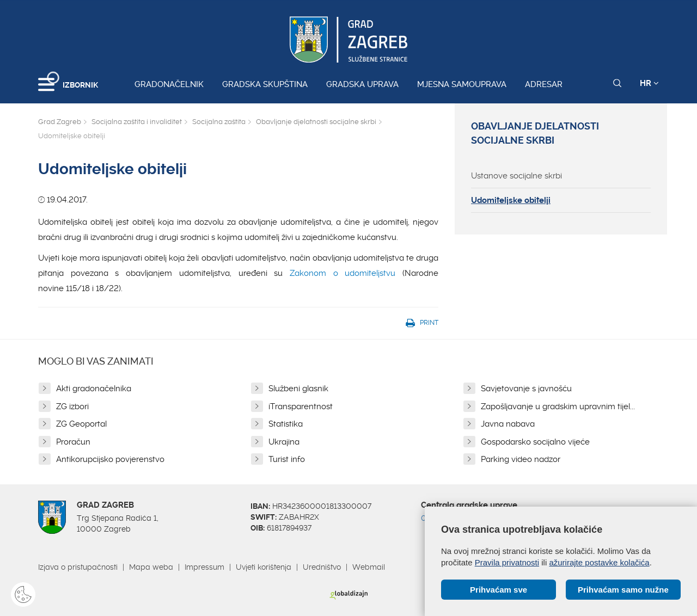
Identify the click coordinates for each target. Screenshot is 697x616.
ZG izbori (72, 406)
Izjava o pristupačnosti (78, 567)
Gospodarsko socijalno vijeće (535, 442)
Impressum (204, 567)
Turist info (287, 459)
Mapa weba (151, 567)
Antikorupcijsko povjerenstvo (110, 459)
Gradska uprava (362, 84)
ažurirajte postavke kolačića (599, 562)
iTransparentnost (301, 406)
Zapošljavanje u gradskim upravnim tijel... (558, 406)
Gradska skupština (265, 84)
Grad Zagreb (60, 122)
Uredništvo (322, 567)
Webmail (369, 567)
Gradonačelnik (169, 84)
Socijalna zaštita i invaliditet (137, 122)
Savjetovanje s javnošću (526, 389)
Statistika (286, 424)
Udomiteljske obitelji (511, 200)
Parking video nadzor (521, 459)
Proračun (73, 442)
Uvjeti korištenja (264, 567)
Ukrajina (284, 442)
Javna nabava (508, 424)
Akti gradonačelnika (94, 389)
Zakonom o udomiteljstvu (343, 273)
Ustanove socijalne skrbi (516, 176)
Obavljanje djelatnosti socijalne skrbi (316, 122)
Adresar (544, 84)
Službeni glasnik (298, 389)
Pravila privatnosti (507, 562)
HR (649, 83)
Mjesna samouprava (462, 84)
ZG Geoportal (81, 424)
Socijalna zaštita (219, 122)
